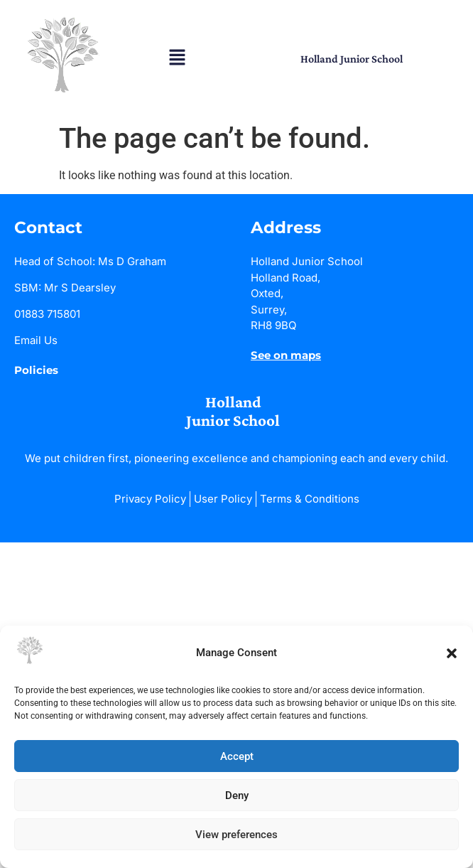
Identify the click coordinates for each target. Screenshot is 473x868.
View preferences (236, 835)
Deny (237, 795)
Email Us (36, 340)
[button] (452, 653)
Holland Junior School (352, 59)
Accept (237, 756)
